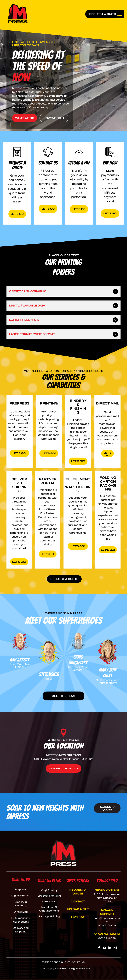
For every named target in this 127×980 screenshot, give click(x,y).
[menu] (120, 14)
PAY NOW (78, 917)
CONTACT (78, 902)
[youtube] (104, 948)
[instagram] (115, 948)
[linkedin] (110, 948)
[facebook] (99, 948)
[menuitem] (21, 890)
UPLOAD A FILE (78, 909)
